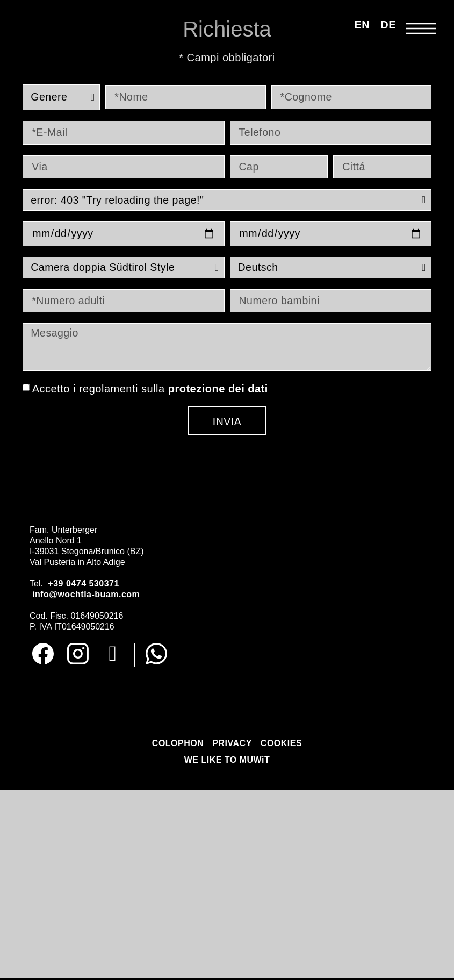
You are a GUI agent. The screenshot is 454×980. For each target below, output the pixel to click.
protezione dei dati (218, 390)
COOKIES (281, 745)
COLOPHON (178, 745)
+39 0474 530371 (84, 585)
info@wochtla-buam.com (86, 596)
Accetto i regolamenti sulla (150, 390)
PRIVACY (232, 745)
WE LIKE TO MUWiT (227, 762)
